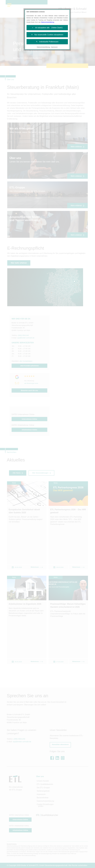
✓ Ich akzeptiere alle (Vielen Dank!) (47, 28)
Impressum (54, 47)
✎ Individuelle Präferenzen (47, 42)
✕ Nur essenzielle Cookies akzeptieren (47, 35)
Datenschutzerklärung (48, 22)
